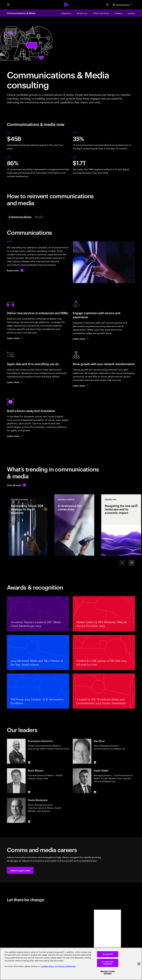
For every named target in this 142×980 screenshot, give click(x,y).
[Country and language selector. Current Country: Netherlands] (123, 5)
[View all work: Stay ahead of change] (16, 485)
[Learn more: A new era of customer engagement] (81, 339)
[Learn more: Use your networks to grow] (81, 386)
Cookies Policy (48, 966)
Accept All (108, 954)
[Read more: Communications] (15, 270)
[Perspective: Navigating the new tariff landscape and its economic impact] (121, 525)
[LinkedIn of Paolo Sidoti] (95, 792)
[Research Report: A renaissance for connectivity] (74, 525)
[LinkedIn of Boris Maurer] (29, 792)
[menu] (8, 5)
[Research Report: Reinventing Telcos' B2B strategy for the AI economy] (27, 525)
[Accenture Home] (66, 5)
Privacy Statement (67, 966)
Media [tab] (39, 217)
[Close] (139, 964)
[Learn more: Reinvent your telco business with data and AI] (15, 382)
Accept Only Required (108, 963)
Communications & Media (21, 13)
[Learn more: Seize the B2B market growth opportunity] (15, 338)
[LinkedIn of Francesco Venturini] (29, 762)
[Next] (132, 563)
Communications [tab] (21, 217)
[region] (71, 964)
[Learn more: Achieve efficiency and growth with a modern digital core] (15, 436)
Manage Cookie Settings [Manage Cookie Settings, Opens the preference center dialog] (108, 972)
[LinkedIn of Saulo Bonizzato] (29, 822)
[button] (20, 870)
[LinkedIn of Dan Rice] (95, 762)
